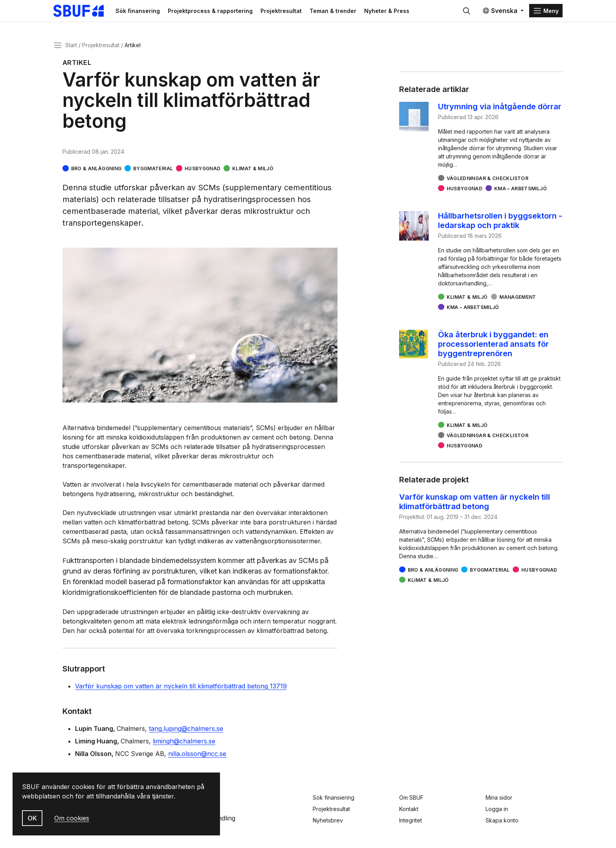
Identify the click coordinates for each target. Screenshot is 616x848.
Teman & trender (347, 12)
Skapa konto (502, 820)
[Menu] (546, 13)
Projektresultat (296, 12)
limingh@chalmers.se (184, 745)
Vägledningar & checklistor (488, 182)
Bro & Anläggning (96, 172)
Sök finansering (152, 12)
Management (518, 301)
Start (71, 49)
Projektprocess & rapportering (225, 12)
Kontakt (409, 809)
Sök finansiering (334, 797)
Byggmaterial (153, 172)
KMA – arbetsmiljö (521, 192)
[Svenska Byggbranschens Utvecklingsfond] (90, 13)
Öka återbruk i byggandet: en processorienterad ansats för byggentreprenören (493, 348)
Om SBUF (411, 797)
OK (32, 818)
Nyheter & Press (401, 12)
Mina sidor (499, 797)
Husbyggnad (203, 172)
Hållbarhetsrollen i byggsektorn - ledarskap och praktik (500, 224)
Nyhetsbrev (328, 820)
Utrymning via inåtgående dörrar (500, 110)
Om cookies (72, 818)
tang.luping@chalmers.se (186, 732)
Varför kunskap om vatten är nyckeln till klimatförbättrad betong (475, 505)
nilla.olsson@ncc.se (197, 757)
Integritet (411, 820)
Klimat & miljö (253, 172)
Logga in (497, 809)
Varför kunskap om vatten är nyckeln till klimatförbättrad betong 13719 (181, 690)
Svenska (500, 13)
